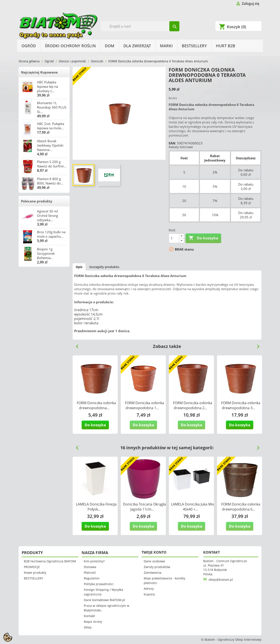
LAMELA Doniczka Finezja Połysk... (96, 507)
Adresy (149, 589)
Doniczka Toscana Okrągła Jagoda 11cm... (144, 507)
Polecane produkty (37, 201)
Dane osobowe (154, 561)
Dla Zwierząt (137, 46)
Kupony (149, 594)
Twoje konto (154, 552)
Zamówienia (153, 573)
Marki (166, 46)
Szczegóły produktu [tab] (104, 267)
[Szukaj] (140, 26)
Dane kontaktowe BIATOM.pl (104, 600)
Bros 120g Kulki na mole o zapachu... (51, 234)
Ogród (29, 46)
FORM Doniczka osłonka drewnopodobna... (96, 405)
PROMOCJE (32, 567)
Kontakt (89, 616)
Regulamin (92, 578)
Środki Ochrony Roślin (70, 46)
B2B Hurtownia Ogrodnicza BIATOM (50, 561)
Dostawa (90, 567)
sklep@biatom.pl (221, 580)
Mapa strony (93, 622)
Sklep (88, 627)
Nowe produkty (35, 573)
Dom (110, 46)
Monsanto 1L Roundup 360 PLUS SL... (52, 107)
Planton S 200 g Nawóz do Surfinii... (52, 164)
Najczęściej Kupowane (39, 72)
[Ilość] (174, 238)
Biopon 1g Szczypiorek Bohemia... (46, 253)
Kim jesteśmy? (94, 561)
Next (256, 345)
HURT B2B (226, 46)
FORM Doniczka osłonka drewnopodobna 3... (241, 405)
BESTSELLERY (194, 46)
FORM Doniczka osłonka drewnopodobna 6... (241, 507)
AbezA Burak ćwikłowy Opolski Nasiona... (50, 145)
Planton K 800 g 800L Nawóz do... (50, 181)
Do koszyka (203, 238)
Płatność (90, 573)
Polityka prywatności (99, 584)
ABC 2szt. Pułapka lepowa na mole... (51, 126)
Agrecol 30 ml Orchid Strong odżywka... (47, 216)
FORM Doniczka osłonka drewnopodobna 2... (193, 405)
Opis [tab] (79, 267)
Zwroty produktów (157, 567)
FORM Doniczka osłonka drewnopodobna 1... (144, 405)
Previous (75, 345)
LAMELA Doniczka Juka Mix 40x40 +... (192, 507)
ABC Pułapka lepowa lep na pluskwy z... (47, 86)
